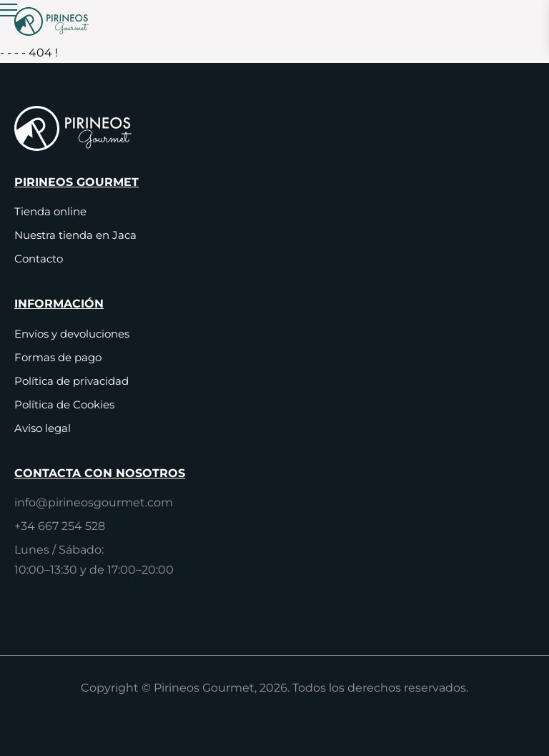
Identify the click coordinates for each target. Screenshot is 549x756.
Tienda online (50, 211)
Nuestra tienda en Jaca (75, 235)
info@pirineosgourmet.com (94, 502)
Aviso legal (43, 428)
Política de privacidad (71, 381)
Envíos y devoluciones (72, 334)
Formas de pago (58, 357)
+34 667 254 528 (60, 526)
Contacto (39, 259)
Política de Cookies (64, 404)
